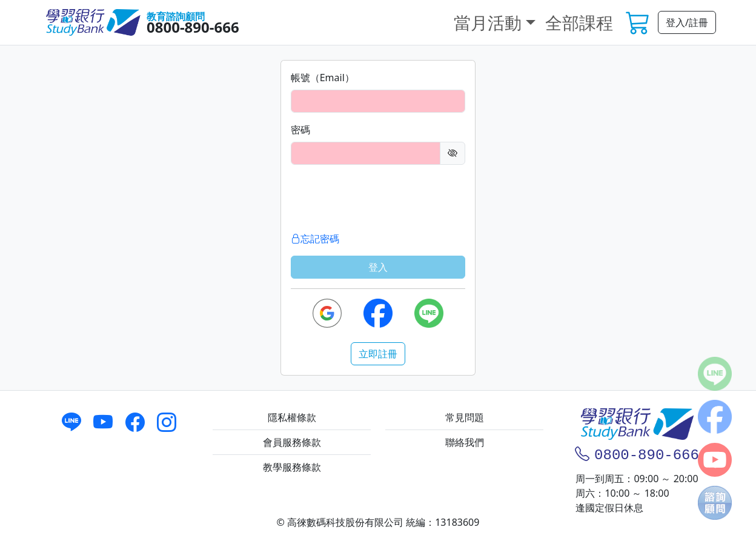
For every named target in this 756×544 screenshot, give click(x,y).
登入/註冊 (687, 22)
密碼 (300, 130)
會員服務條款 (292, 442)
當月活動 (488, 22)
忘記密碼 (315, 239)
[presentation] (383, 198)
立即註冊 (378, 354)
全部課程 (579, 22)
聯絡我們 (465, 442)
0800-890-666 (193, 27)
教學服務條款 (292, 467)
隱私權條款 (292, 417)
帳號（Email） (323, 78)
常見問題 (465, 417)
